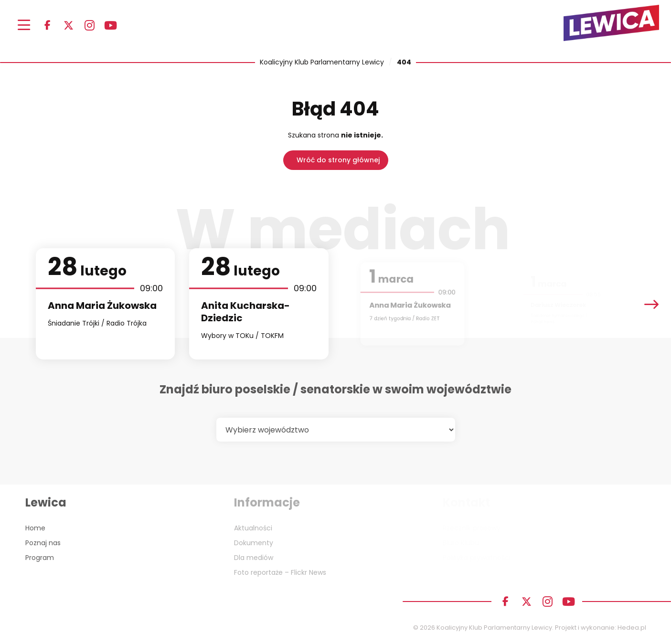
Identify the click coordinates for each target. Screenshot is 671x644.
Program (40, 558)
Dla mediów (254, 558)
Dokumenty (254, 543)
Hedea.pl (632, 628)
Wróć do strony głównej (338, 160)
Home (35, 528)
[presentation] (651, 304)
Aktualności (253, 528)
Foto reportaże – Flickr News (280, 572)
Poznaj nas (43, 543)
